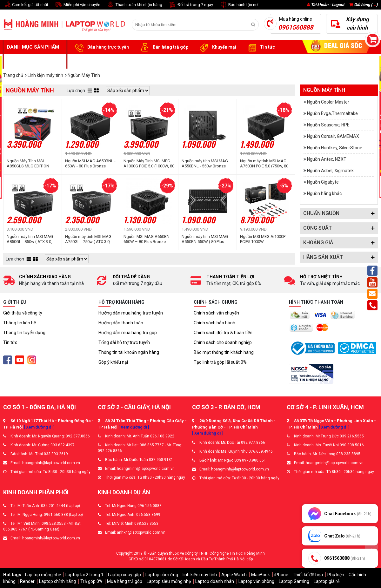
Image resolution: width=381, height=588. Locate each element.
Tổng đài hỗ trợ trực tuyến (124, 342)
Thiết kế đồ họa (308, 575)
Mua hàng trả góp (125, 581)
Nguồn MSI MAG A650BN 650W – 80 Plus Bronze (147, 239)
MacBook (261, 575)
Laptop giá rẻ (327, 581)
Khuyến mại (217, 47)
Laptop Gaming (294, 581)
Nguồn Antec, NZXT (327, 159)
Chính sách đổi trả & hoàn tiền (223, 333)
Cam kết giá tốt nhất (26, 5)
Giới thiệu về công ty (23, 313)
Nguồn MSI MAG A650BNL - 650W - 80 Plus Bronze (90, 163)
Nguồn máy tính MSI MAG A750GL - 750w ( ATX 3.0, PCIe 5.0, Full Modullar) (88, 239)
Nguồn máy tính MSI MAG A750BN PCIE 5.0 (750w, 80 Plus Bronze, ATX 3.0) (264, 164)
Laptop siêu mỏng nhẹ (169, 581)
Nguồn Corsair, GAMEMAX (333, 136)
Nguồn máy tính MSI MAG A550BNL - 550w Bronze (205, 163)
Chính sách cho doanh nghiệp (223, 342)
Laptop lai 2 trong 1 (84, 575)
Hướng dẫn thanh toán (121, 323)
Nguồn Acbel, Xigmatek (330, 171)
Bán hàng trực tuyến (101, 47)
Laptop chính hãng (57, 581)
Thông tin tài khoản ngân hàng (129, 352)
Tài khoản (320, 5)
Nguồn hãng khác (324, 193)
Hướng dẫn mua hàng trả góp (128, 333)
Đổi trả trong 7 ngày (191, 5)
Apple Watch (234, 575)
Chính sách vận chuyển (216, 313)
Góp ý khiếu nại (113, 362)
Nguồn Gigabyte (323, 182)
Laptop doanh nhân (215, 581)
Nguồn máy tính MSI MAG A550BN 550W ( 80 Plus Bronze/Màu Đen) (205, 239)
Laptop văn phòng (256, 581)
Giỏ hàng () (364, 5)
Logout (338, 5)
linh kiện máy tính (200, 575)
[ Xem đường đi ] (39, 427)
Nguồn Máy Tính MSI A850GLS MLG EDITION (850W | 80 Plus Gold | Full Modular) (30, 164)
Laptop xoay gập (124, 575)
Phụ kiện (336, 575)
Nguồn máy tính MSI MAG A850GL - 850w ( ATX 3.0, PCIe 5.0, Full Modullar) (30, 239)
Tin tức (260, 47)
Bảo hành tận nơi (239, 5)
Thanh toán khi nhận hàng (134, 5)
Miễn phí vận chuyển (77, 5)
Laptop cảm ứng (162, 575)
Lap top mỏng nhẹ (43, 575)
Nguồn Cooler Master (328, 102)
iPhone (281, 575)
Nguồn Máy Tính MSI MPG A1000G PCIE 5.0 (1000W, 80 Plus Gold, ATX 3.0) (149, 164)
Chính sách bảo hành (214, 323)
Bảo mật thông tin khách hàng (224, 352)
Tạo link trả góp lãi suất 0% (220, 362)
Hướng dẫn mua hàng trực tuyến (131, 313)
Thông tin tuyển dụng (24, 333)
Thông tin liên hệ (20, 323)
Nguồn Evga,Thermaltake (332, 113)
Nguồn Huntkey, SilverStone (335, 148)
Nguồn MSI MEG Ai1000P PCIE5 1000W (263, 239)
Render (27, 581)
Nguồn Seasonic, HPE (328, 125)
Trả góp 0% (91, 581)
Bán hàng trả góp (163, 47)
